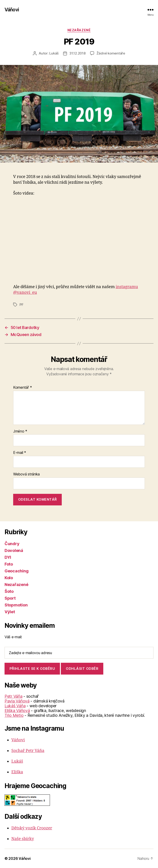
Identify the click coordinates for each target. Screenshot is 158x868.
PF (22, 305)
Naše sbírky (23, 839)
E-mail (20, 453)
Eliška (17, 772)
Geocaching (16, 571)
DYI (8, 557)
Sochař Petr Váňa (28, 751)
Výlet (10, 612)
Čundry (12, 544)
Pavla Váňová (17, 701)
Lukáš (54, 53)
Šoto (9, 591)
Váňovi (12, 10)
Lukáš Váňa (15, 706)
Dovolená (14, 550)
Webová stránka (26, 474)
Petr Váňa (14, 696)
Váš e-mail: (13, 637)
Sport (10, 598)
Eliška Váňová (17, 711)
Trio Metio (14, 715)
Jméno (20, 431)
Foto (9, 564)
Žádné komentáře (111, 53)
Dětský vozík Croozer (32, 828)
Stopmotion (16, 605)
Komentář (22, 388)
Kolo (9, 578)
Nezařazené (79, 30)
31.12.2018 (77, 53)
